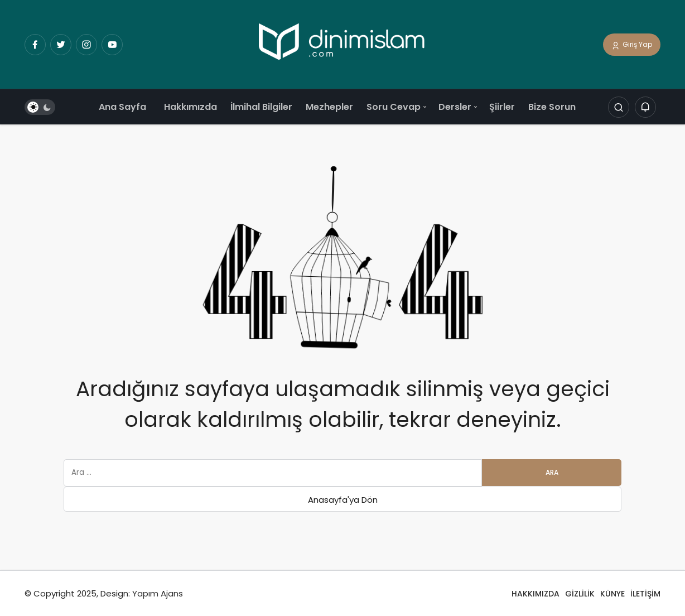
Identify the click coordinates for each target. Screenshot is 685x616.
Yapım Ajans (158, 593)
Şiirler (502, 107)
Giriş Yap (632, 45)
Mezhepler (329, 107)
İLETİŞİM (645, 594)
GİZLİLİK (580, 594)
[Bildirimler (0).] (645, 108)
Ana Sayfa (122, 107)
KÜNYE (612, 594)
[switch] (40, 108)
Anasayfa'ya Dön (343, 500)
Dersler (455, 107)
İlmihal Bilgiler (261, 107)
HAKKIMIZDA (536, 594)
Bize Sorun (552, 107)
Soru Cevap (394, 107)
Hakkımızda (190, 107)
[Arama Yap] (619, 108)
